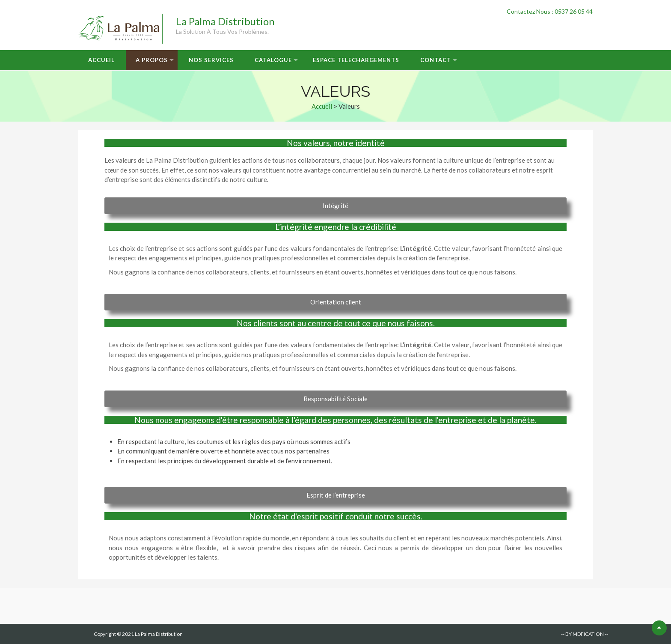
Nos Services (211, 60)
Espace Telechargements (356, 60)
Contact (436, 60)
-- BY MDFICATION (582, 634)
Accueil (101, 60)
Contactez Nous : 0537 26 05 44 (550, 11)
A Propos (152, 60)
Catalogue (273, 60)
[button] (335, 206)
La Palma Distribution (225, 21)
